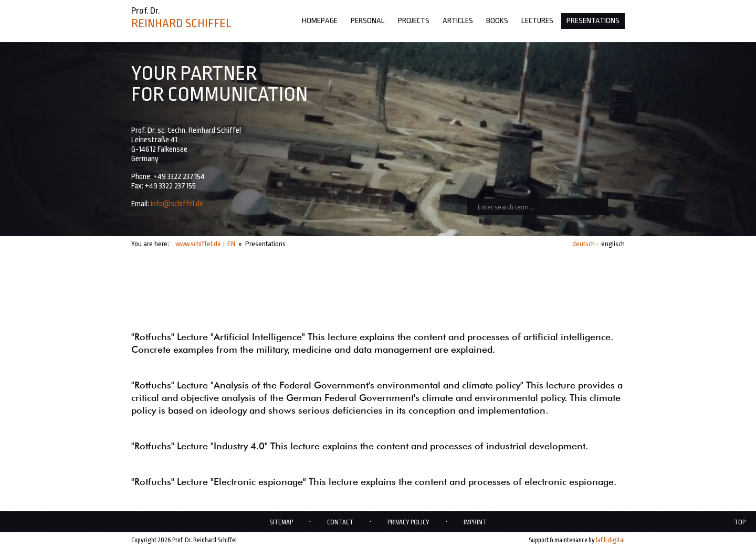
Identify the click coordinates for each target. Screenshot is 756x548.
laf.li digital (610, 540)
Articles (458, 21)
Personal (368, 21)
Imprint (475, 522)
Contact (340, 522)
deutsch (584, 244)
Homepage (320, 21)
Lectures (537, 21)
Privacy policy (408, 522)
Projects (414, 21)
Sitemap (281, 522)
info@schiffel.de (177, 204)
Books (497, 21)
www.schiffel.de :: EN (205, 244)
